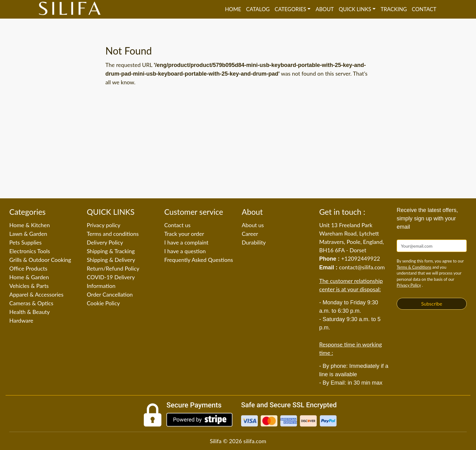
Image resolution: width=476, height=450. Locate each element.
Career (250, 234)
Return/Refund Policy (113, 268)
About (325, 9)
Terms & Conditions (414, 267)
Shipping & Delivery (111, 260)
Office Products (28, 268)
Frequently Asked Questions (199, 260)
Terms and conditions (113, 234)
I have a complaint (186, 242)
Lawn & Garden (28, 234)
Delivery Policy (105, 242)
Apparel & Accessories (36, 294)
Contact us (177, 225)
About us (253, 225)
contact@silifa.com (362, 267)
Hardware (21, 320)
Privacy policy (104, 225)
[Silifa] (70, 9)
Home (233, 9)
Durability (254, 242)
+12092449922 (361, 258)
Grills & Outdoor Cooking (40, 260)
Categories (290, 9)
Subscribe (432, 304)
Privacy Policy (409, 285)
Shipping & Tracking (111, 251)
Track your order (184, 234)
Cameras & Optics (31, 303)
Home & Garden (29, 277)
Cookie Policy (103, 303)
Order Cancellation (110, 294)
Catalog (258, 9)
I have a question (185, 251)
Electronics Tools (30, 251)
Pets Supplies (25, 242)
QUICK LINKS (355, 9)
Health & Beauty (29, 312)
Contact (424, 9)
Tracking (394, 9)
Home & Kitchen (30, 225)
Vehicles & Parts (29, 286)
